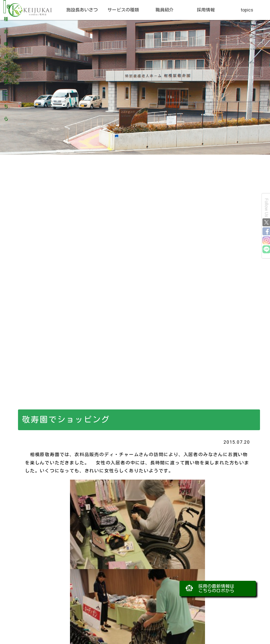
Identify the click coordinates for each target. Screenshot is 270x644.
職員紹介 (164, 10)
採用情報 (206, 10)
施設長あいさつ (82, 10)
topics (247, 10)
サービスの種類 (123, 10)
